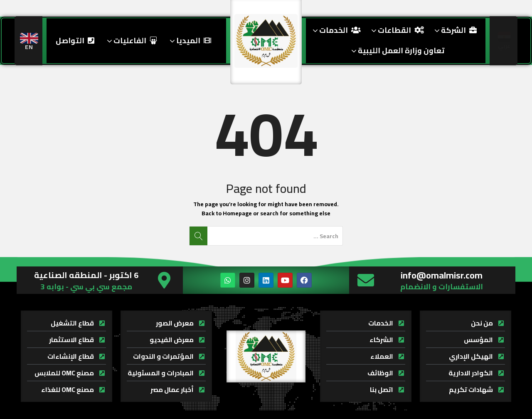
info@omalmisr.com (442, 275)
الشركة (454, 30)
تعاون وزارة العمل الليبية (397, 51)
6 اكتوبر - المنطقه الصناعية (86, 275)
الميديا (189, 41)
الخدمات (336, 30)
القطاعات (397, 30)
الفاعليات (131, 41)
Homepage (237, 213)
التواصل (75, 41)
